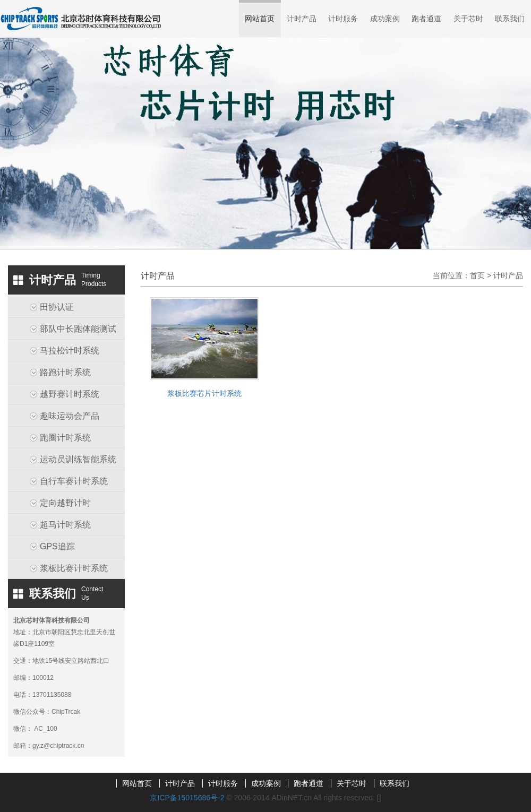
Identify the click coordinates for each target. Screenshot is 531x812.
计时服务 (343, 19)
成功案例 (385, 19)
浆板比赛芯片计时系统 (204, 393)
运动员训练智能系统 (78, 459)
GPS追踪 (57, 546)
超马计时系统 (65, 525)
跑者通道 (426, 19)
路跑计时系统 (65, 372)
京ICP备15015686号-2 (187, 798)
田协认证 (57, 307)
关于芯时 (468, 19)
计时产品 (302, 19)
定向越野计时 (65, 503)
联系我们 (510, 19)
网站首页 (260, 19)
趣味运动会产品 (70, 416)
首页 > (482, 275)
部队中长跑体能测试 (78, 329)
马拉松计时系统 (70, 351)
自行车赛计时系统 (74, 481)
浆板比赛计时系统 (74, 568)
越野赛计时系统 (70, 394)
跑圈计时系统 (65, 438)
